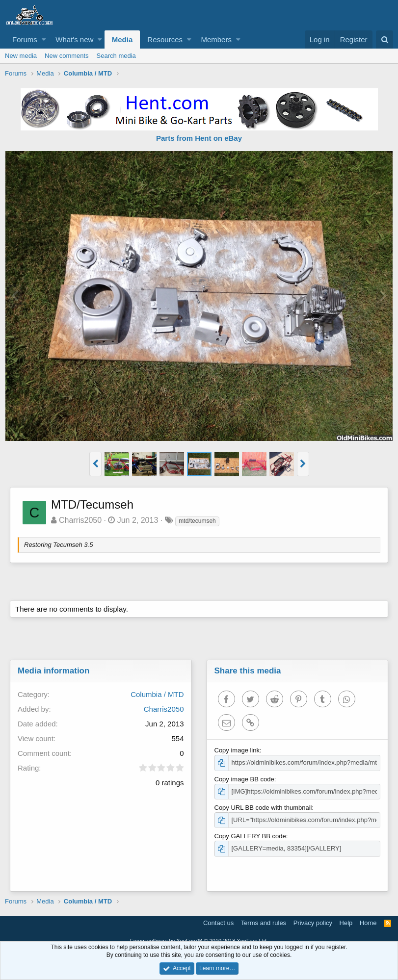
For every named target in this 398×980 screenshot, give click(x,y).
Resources (165, 39)
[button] (44, 39)
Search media (116, 56)
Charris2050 (80, 520)
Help (346, 923)
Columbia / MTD (157, 694)
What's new (74, 39)
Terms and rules (264, 923)
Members (216, 39)
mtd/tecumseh (197, 521)
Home (368, 923)
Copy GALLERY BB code (250, 836)
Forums (25, 39)
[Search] (385, 39)
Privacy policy (313, 923)
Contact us (218, 923)
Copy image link (237, 750)
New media (21, 56)
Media (122, 39)
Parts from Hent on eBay (199, 138)
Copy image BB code (244, 779)
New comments (67, 56)
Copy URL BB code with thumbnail (263, 808)
